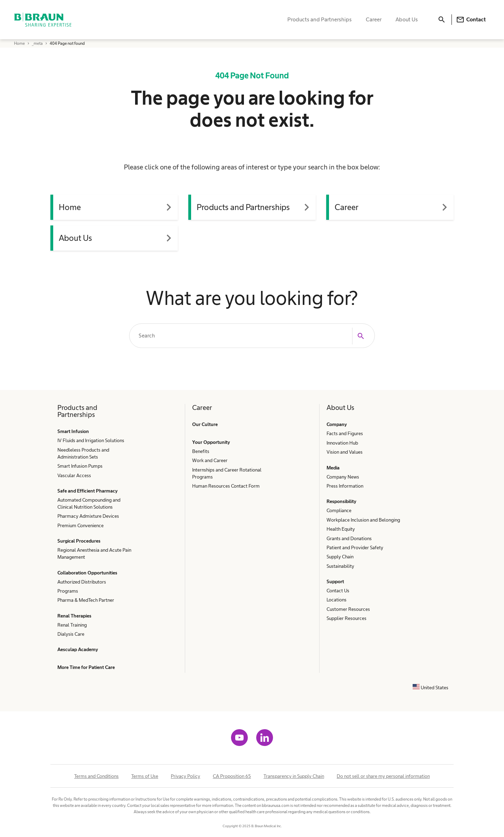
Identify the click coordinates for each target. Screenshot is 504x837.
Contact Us (338, 591)
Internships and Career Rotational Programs (227, 473)
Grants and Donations (349, 538)
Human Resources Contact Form (226, 486)
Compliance (339, 510)
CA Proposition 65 (232, 776)
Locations (337, 600)
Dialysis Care (71, 634)
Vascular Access (74, 475)
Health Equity (341, 529)
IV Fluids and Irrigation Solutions (91, 440)
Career (374, 19)
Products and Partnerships (320, 19)
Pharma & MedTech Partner (86, 600)
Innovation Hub (342, 443)
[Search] (442, 20)
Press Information (345, 486)
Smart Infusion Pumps (80, 466)
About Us (407, 19)
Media (333, 468)
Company (337, 424)
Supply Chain (340, 557)
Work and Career (210, 460)
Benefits (201, 451)
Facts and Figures (345, 433)
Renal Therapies (74, 616)
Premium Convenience (80, 525)
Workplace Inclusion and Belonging (363, 520)
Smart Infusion (73, 431)
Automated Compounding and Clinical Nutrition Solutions (89, 503)
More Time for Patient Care (86, 667)
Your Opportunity (211, 442)
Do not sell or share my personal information (383, 776)
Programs (68, 591)
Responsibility (341, 501)
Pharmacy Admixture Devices (88, 516)
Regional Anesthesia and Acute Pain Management (94, 553)
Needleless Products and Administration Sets (83, 453)
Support (335, 581)
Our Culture (205, 424)
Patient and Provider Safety (355, 547)
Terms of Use (145, 776)
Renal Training (72, 625)
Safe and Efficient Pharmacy (87, 491)
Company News (343, 477)
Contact (471, 20)
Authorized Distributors (82, 582)
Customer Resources (348, 609)
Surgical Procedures (79, 541)
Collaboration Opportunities (87, 573)
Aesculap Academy (78, 649)
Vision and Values (345, 452)
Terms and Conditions (96, 776)
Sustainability (340, 566)
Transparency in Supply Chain (294, 776)
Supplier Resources (346, 618)
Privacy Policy (185, 776)
